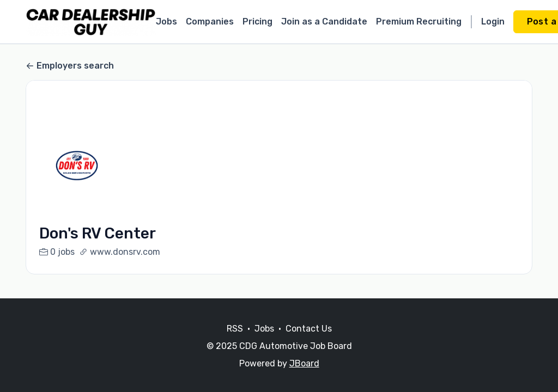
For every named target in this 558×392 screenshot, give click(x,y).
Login (493, 22)
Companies (210, 22)
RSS (235, 329)
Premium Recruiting (419, 22)
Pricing (257, 22)
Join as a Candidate (324, 22)
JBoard (304, 363)
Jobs (166, 22)
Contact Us (309, 329)
